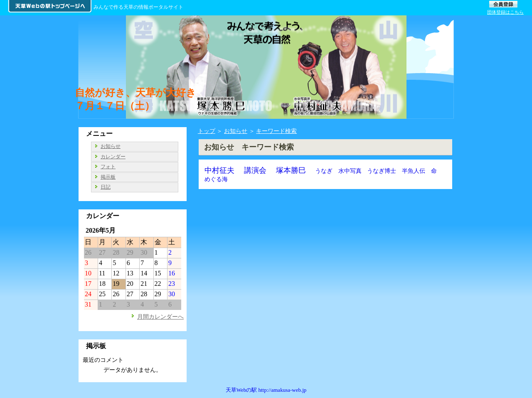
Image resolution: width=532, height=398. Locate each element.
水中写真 (350, 171)
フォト (108, 167)
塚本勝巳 (291, 170)
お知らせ (236, 131)
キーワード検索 (276, 131)
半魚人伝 (414, 171)
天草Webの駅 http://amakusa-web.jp (266, 390)
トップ (207, 131)
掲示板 (108, 177)
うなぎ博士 (382, 171)
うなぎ (324, 171)
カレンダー (113, 157)
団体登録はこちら (505, 12)
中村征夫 (219, 170)
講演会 (255, 170)
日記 (106, 187)
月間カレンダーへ (160, 317)
